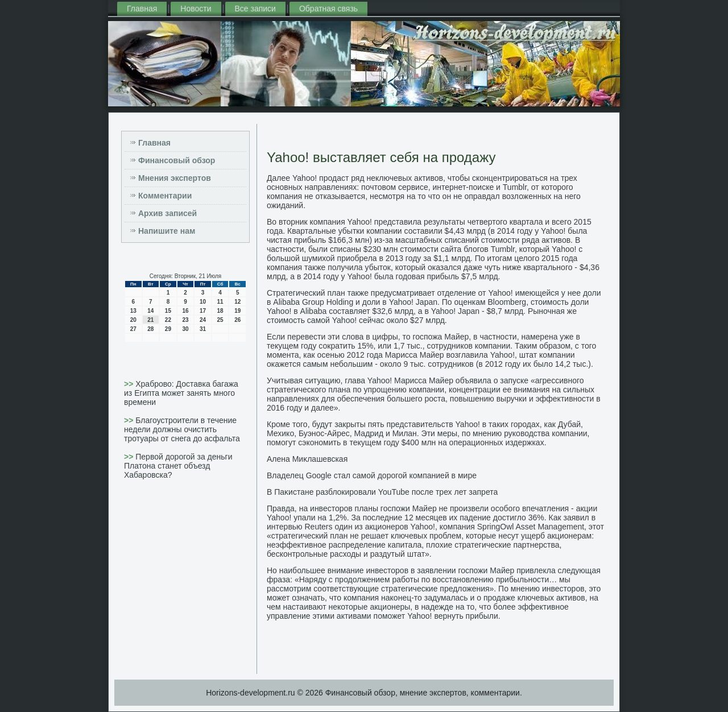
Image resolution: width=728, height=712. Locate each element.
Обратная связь (328, 9)
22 (168, 320)
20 (133, 320)
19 (237, 311)
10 (203, 302)
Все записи (255, 9)
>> (130, 384)
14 (150, 311)
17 (203, 311)
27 (133, 329)
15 (168, 311)
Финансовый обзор (177, 160)
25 (220, 320)
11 (220, 302)
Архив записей (167, 213)
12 (237, 302)
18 (220, 311)
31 (203, 329)
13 (133, 311)
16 (185, 311)
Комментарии (165, 196)
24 (203, 320)
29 (168, 329)
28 (150, 329)
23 (185, 320)
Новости (196, 9)
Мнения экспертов (175, 178)
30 (185, 329)
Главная (142, 9)
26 (237, 320)
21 (150, 320)
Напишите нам (167, 231)
